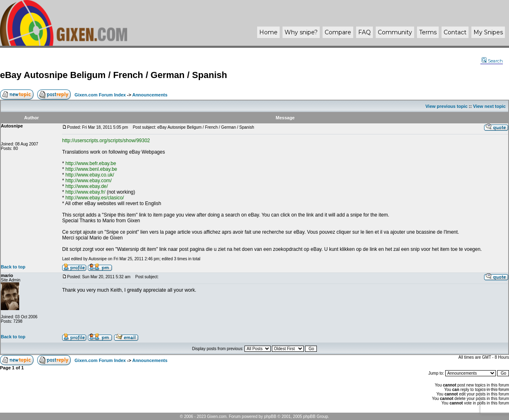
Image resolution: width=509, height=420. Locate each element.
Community (395, 32)
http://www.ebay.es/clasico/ (95, 198)
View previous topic (446, 106)
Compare (338, 32)
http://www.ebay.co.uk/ (90, 175)
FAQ (364, 32)
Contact (455, 32)
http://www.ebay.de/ (87, 186)
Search (492, 61)
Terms (428, 32)
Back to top (13, 267)
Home (268, 32)
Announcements (150, 95)
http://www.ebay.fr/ (85, 192)
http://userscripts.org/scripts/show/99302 (106, 141)
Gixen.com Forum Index (100, 95)
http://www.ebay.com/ (89, 181)
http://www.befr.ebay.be (91, 163)
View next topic (489, 106)
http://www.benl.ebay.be (91, 169)
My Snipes (488, 32)
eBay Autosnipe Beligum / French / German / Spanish (113, 75)
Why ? (301, 32)
